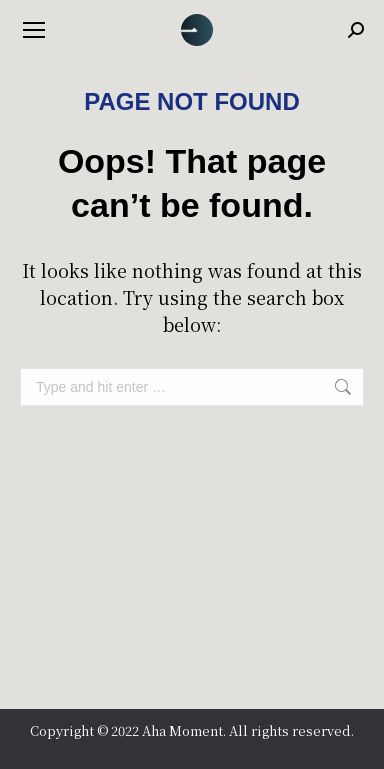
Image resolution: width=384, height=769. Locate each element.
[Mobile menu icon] (34, 30)
